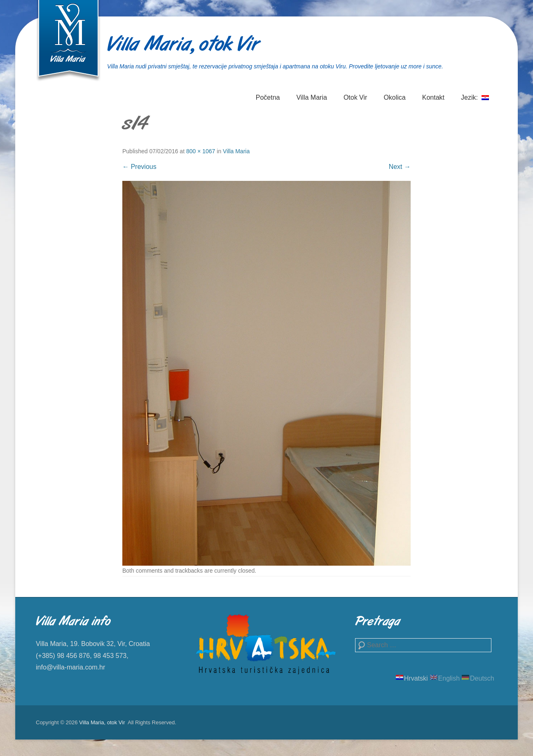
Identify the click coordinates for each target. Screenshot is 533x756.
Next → (400, 167)
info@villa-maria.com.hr (70, 667)
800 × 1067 (201, 151)
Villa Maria (311, 97)
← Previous (139, 167)
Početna (268, 97)
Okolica (394, 97)
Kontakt (433, 97)
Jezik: (475, 102)
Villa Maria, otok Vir (183, 45)
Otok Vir (355, 97)
